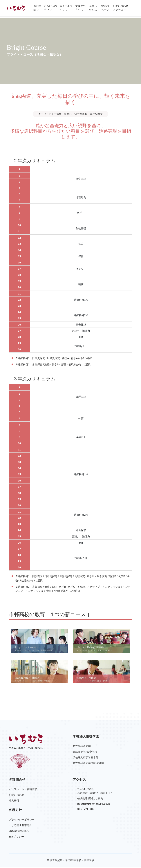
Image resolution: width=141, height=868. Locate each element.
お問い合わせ (17, 796)
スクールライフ (66, 9)
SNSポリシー (16, 837)
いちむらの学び (50, 9)
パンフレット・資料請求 (23, 790)
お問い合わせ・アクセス (122, 9)
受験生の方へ (80, 9)
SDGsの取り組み (19, 831)
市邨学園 (37, 9)
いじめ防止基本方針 (20, 826)
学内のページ (105, 8)
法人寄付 (14, 801)
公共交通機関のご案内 (90, 799)
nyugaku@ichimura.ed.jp (94, 804)
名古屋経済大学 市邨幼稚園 (88, 764)
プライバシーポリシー (22, 820)
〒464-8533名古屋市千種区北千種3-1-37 (95, 792)
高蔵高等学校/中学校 (85, 752)
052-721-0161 (86, 810)
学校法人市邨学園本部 (86, 758)
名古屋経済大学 (82, 747)
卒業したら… (93, 8)
